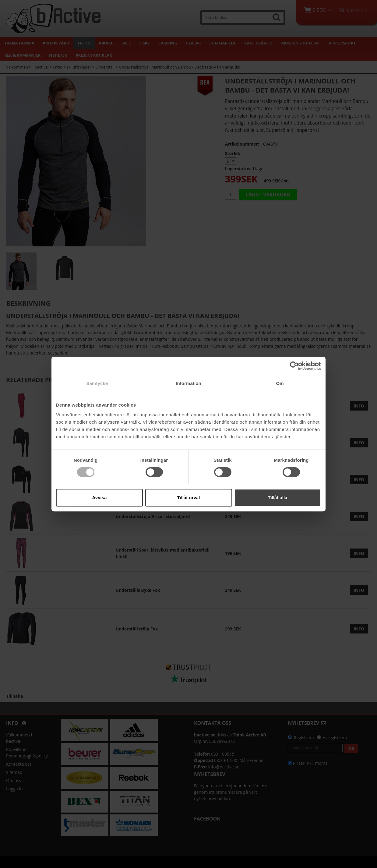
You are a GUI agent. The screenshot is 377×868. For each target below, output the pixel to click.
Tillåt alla (278, 498)
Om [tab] (280, 383)
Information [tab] (188, 383)
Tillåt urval (189, 498)
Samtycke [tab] (97, 383)
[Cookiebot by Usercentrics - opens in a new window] (294, 366)
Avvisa (100, 498)
